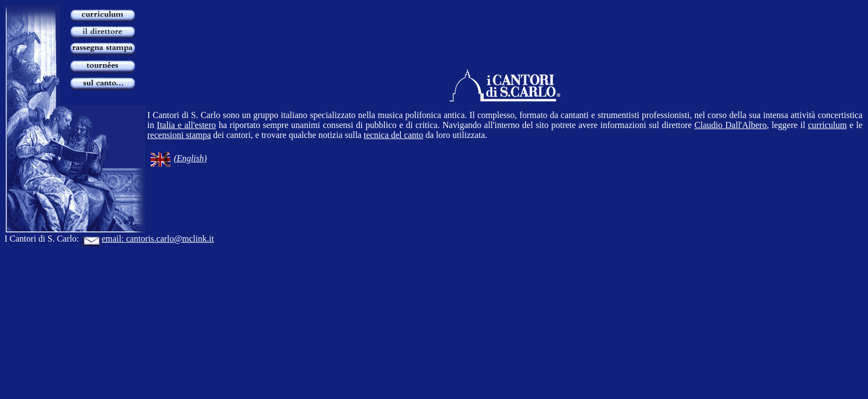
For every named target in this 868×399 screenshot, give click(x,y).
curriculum (827, 125)
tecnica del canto (394, 135)
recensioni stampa (179, 135)
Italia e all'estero (186, 125)
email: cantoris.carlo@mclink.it (148, 239)
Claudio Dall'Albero (731, 125)
